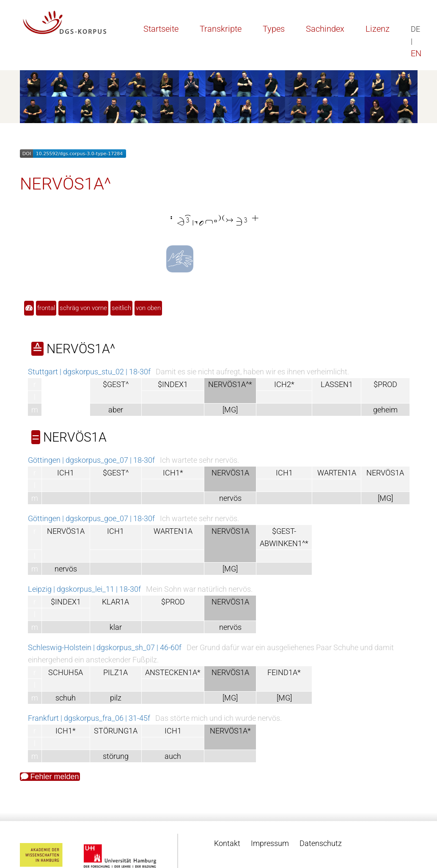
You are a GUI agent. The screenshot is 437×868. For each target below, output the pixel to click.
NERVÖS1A (385, 473)
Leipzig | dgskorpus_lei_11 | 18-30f (84, 589)
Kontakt (227, 843)
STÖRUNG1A (116, 731)
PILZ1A (115, 672)
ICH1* (173, 473)
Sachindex (325, 29)
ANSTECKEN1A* (173, 672)
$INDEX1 (173, 384)
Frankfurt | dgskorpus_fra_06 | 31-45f (89, 718)
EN (416, 53)
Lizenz (378, 29)
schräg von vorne (83, 308)
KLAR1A (115, 602)
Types (274, 29)
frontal (46, 308)
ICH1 (66, 473)
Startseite (161, 29)
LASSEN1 (337, 384)
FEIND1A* (284, 672)
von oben (148, 308)
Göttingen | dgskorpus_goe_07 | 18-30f (91, 460)
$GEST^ (116, 384)
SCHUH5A (66, 672)
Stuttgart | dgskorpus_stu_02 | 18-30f (89, 372)
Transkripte (221, 29)
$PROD (385, 384)
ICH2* (284, 384)
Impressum (270, 843)
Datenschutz (321, 843)
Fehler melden (50, 777)
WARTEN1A (337, 473)
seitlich (121, 308)
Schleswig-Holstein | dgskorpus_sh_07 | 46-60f (105, 647)
